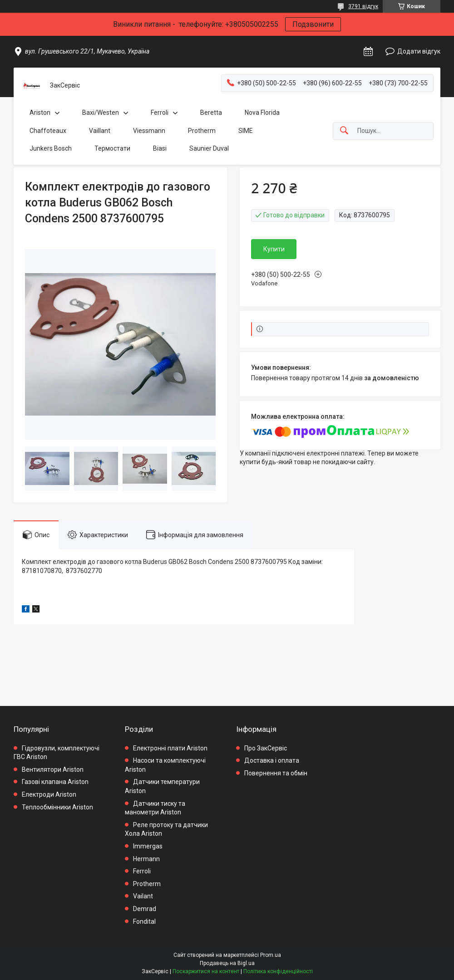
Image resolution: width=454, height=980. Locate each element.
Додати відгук (419, 51)
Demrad (145, 909)
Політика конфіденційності (278, 971)
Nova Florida (262, 113)
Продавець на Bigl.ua (227, 963)
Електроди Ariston (49, 794)
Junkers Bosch (51, 148)
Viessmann (149, 131)
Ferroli (160, 113)
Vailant (143, 896)
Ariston (40, 113)
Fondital (144, 921)
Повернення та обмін (276, 773)
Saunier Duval (209, 148)
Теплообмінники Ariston (57, 807)
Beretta (211, 113)
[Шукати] (344, 131)
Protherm (202, 131)
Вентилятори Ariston (53, 769)
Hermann (146, 859)
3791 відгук (363, 6)
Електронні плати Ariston (170, 748)
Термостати (112, 148)
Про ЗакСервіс (266, 748)
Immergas (148, 846)
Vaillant (100, 131)
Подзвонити (313, 24)
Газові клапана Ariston (55, 782)
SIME (246, 131)
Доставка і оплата (272, 760)
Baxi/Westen (101, 113)
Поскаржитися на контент (206, 971)
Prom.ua (271, 955)
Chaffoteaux (48, 131)
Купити (274, 249)
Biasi (160, 148)
